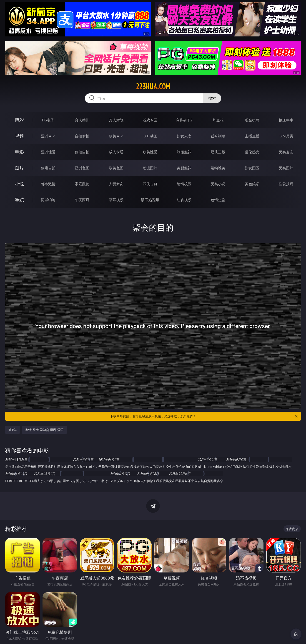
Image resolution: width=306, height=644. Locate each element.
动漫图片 (150, 168)
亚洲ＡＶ (48, 136)
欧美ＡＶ (116, 136)
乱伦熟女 (252, 152)
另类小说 (218, 184)
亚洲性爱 (48, 152)
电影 (19, 152)
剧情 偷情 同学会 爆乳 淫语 (44, 430)
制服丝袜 (184, 152)
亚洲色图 (82, 168)
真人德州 (82, 120)
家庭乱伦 (82, 184)
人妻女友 (116, 184)
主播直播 (252, 136)
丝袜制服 (218, 136)
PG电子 (48, 120)
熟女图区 (252, 168)
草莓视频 (116, 200)
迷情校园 (184, 184)
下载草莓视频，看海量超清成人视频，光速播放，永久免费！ (204, 416)
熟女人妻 (184, 136)
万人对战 (116, 120)
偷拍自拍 (82, 152)
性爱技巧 (286, 184)
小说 (19, 184)
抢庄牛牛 (286, 120)
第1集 (13, 430)
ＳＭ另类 (286, 136)
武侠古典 (150, 184)
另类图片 (286, 168)
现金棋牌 (252, 120)
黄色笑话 (252, 184)
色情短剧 (218, 200)
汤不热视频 (150, 200)
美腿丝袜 (184, 168)
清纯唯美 (218, 168)
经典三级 (218, 152)
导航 (19, 200)
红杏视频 (184, 200)
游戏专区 (150, 120)
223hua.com (153, 87)
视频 (19, 136)
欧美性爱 (150, 152)
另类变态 (286, 152)
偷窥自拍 (48, 168)
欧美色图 (116, 168)
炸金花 (218, 120)
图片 (19, 168)
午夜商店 (82, 200)
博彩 (19, 120)
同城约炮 (48, 200)
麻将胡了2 (184, 120)
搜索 (212, 98)
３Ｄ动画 (150, 136)
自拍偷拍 (82, 136)
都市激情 (48, 184)
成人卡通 (116, 152)
